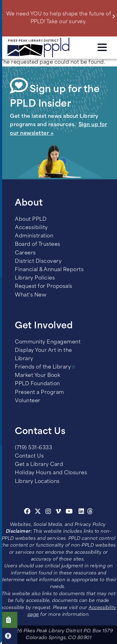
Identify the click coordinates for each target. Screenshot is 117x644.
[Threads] (90, 512)
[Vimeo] (58, 512)
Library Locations (37, 482)
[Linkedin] (82, 512)
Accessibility (31, 228)
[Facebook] (27, 512)
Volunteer (28, 401)
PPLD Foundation (37, 384)
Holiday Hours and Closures (51, 473)
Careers (25, 253)
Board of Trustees (38, 245)
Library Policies (35, 278)
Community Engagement (48, 342)
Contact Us (29, 456)
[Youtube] (69, 512)
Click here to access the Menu (102, 47)
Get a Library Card (39, 465)
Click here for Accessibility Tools (9, 636)
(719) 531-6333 (33, 448)
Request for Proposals (44, 287)
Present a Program (39, 393)
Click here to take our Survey (9, 620)
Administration (34, 236)
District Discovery (38, 262)
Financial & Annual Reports (49, 270)
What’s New (31, 295)
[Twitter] (38, 512)
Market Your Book (37, 376)
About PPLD (31, 220)
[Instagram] (49, 512)
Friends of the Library (43, 367)
